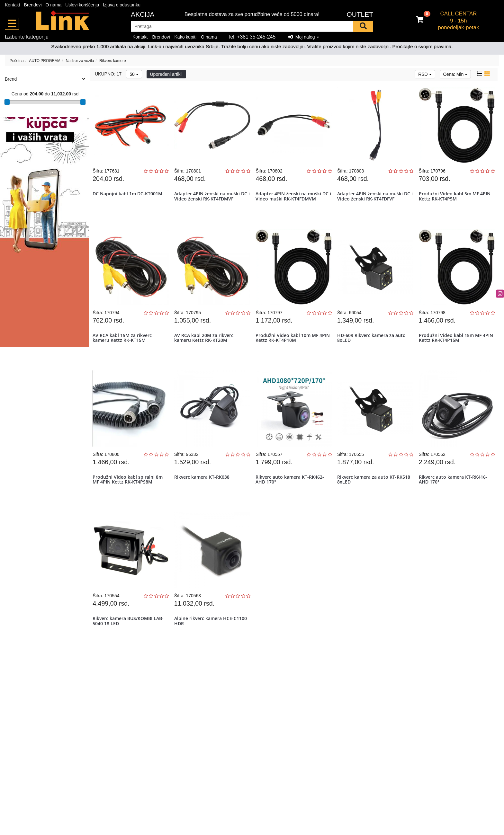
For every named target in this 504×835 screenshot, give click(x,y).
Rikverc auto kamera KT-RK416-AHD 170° (454, 493)
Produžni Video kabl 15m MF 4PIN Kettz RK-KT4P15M (451, 346)
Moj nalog (304, 37)
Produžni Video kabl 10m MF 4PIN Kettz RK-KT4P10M (288, 346)
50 (134, 74)
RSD (425, 74)
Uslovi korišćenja (82, 5)
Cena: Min (455, 74)
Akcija (143, 14)
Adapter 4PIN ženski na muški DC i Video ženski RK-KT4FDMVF (212, 199)
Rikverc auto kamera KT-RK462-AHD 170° (291, 493)
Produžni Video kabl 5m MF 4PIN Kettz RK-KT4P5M (456, 199)
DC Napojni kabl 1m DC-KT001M (129, 196)
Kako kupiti (185, 37)
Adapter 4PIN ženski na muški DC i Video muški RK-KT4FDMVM (294, 199)
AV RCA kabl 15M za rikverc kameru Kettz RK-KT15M (124, 346)
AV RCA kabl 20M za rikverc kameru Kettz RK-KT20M (205, 346)
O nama (54, 5)
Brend (45, 79)
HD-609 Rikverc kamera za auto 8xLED (373, 346)
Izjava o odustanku (122, 5)
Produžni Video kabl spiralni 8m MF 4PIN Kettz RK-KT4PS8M (129, 493)
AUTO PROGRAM (45, 61)
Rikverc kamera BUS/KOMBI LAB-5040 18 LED (130, 640)
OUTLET (360, 14)
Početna (17, 61)
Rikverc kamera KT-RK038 (203, 491)
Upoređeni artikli (166, 74)
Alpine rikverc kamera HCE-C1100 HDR (212, 640)
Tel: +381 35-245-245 (252, 37)
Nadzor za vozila (80, 61)
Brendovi (33, 5)
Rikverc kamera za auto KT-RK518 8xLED (375, 493)
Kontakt (12, 5)
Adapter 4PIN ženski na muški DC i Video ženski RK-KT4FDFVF (375, 199)
